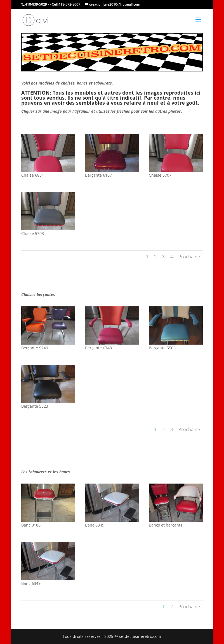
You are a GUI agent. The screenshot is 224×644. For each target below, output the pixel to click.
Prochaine (189, 257)
